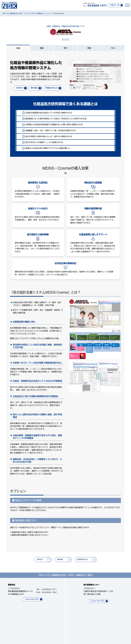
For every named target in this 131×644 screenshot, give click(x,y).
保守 (65, 48)
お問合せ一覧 (115, 5)
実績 (89, 48)
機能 (42, 48)
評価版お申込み (51, 88)
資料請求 (34, 88)
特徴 (18, 48)
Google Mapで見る (32, 599)
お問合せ (20, 88)
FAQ (113, 48)
